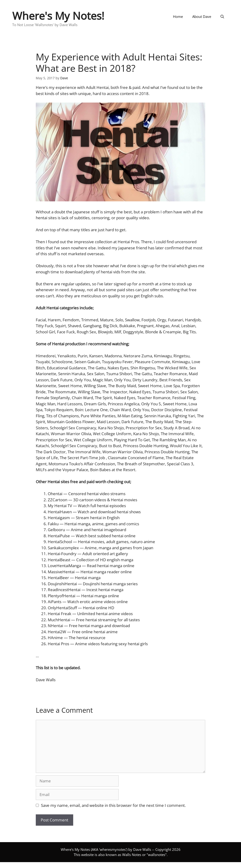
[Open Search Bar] (222, 16)
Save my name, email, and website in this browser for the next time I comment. (113, 805)
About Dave (202, 16)
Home (178, 16)
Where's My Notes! (58, 16)
